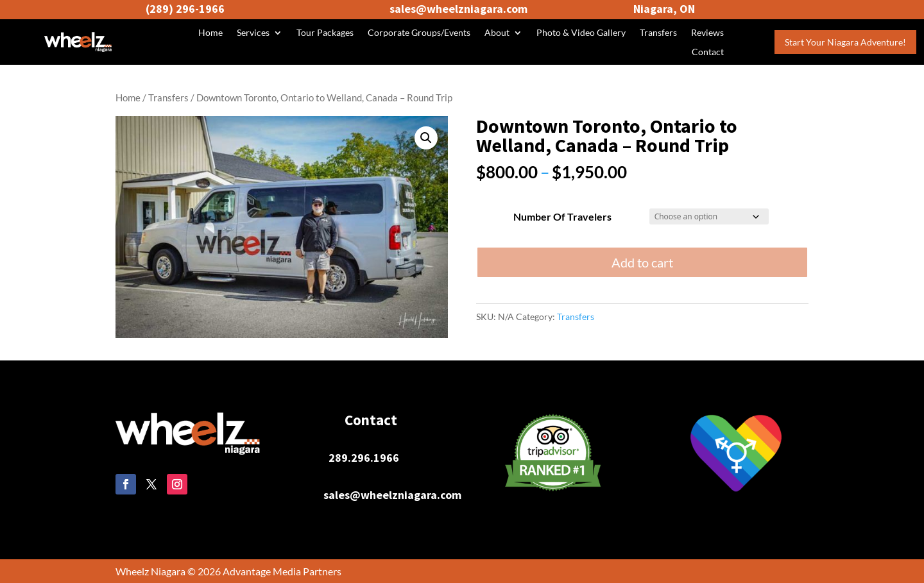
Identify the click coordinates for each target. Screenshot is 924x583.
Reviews (707, 33)
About (497, 33)
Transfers (658, 33)
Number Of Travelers (562, 216)
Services (253, 33)
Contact (708, 52)
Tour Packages (325, 33)
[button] (426, 138)
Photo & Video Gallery (581, 33)
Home (210, 33)
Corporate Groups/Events (419, 33)
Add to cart (642, 262)
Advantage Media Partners (282, 571)
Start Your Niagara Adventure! (845, 42)
